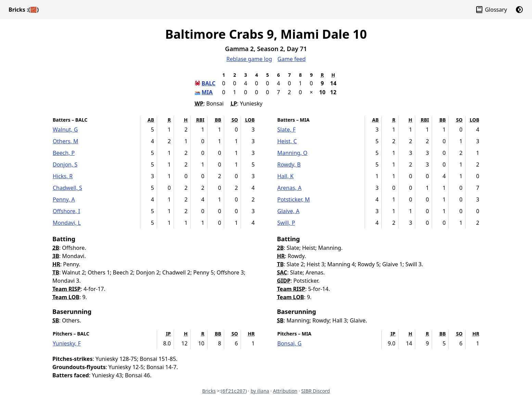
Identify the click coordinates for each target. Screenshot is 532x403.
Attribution (285, 391)
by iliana (260, 391)
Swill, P (286, 223)
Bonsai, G (289, 343)
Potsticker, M (294, 199)
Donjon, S (65, 164)
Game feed (292, 59)
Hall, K (285, 176)
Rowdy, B (289, 164)
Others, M (65, 141)
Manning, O (292, 153)
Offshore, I (66, 211)
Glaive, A (288, 211)
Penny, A (64, 199)
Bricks (24, 10)
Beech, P (64, 153)
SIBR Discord (316, 391)
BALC (209, 83)
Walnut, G (65, 130)
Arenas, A (289, 188)
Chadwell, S (67, 188)
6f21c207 (234, 391)
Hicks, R (63, 176)
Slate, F (286, 130)
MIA (207, 92)
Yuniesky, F (67, 343)
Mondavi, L (67, 223)
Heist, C (287, 141)
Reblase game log (249, 59)
